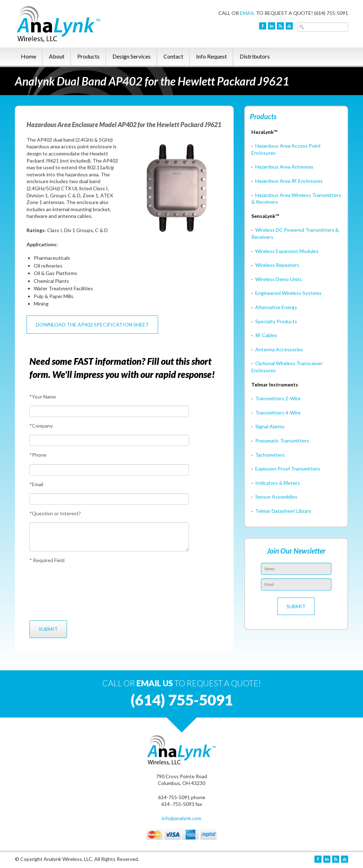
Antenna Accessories (279, 349)
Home (29, 56)
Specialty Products (276, 321)
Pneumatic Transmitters (282, 441)
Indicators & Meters (278, 483)
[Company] (109, 440)
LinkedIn (272, 26)
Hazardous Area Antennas (284, 167)
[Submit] (48, 629)
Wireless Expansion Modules (287, 251)
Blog (280, 26)
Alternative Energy (276, 307)
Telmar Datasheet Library (283, 511)
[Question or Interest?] (109, 537)
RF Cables (266, 335)
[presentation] (56, 592)
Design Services (132, 56)
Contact (173, 56)
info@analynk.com (181, 818)
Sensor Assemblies (276, 497)
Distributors (255, 56)
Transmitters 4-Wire (278, 413)
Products (88, 56)
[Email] (109, 499)
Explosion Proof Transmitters (288, 469)
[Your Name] (109, 411)
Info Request (211, 56)
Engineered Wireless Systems (288, 293)
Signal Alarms (270, 426)
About (57, 56)
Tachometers (270, 455)
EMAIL (247, 13)
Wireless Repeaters (277, 265)
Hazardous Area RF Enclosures (289, 181)
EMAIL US (155, 683)
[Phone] (109, 470)
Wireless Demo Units (279, 279)
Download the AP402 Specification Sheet (92, 325)
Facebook (263, 26)
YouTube (289, 26)
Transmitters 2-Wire (278, 398)
